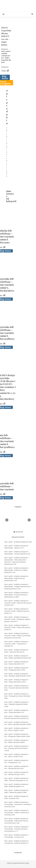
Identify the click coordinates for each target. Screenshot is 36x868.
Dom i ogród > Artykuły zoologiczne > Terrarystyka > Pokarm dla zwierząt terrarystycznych (17, 821)
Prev (7, 520)
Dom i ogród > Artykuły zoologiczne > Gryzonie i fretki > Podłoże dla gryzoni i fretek (18, 627)
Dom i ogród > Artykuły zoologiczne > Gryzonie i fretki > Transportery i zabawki (17, 644)
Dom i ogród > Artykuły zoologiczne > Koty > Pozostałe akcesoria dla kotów (17, 688)
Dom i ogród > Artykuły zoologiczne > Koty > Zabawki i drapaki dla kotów (17, 704)
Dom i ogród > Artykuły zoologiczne (18, 542)
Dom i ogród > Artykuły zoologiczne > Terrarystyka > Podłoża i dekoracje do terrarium (17, 813)
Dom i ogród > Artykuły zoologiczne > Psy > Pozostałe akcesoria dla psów (17, 748)
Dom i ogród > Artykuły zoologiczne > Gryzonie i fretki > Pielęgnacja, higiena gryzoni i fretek (17, 619)
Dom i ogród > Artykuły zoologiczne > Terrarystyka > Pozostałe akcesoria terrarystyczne (17, 829)
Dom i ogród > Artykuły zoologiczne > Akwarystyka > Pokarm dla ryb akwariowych (17, 578)
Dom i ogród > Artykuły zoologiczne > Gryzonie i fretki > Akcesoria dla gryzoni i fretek (18, 603)
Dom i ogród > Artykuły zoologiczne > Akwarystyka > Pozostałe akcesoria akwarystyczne (17, 595)
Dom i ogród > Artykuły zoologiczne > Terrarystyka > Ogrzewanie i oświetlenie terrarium (18, 804)
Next (29, 520)
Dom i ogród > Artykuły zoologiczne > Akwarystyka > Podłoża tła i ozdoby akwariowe (17, 570)
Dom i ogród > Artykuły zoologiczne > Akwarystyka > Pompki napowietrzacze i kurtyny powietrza (18, 587)
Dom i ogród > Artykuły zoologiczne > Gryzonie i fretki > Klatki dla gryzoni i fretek (17, 611)
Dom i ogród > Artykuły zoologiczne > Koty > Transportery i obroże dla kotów (17, 696)
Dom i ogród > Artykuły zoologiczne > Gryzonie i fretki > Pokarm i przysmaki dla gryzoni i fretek (17, 636)
